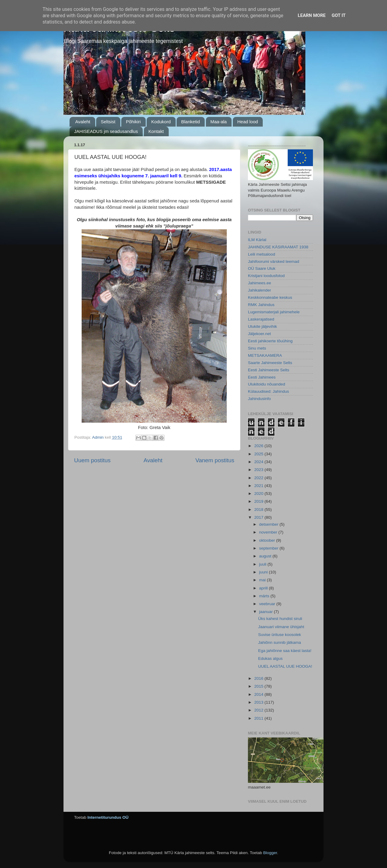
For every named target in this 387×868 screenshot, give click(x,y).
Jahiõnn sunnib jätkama (280, 642)
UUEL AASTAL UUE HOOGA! (285, 666)
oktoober (268, 540)
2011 (259, 718)
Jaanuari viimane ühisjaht (281, 627)
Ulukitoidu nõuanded (267, 384)
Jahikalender (260, 290)
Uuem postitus (92, 460)
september (269, 548)
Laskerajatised (261, 319)
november (269, 532)
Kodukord (161, 122)
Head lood (248, 122)
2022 (259, 478)
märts (265, 596)
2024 (259, 462)
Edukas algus (270, 658)
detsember (269, 524)
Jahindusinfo (259, 399)
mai (263, 580)
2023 (259, 470)
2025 (259, 454)
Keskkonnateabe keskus (270, 297)
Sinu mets (257, 348)
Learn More (312, 15)
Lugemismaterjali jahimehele (274, 312)
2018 (259, 510)
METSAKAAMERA (265, 355)
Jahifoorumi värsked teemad (274, 261)
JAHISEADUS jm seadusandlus (106, 131)
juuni (264, 572)
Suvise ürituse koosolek (280, 635)
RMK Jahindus (261, 305)
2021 (259, 486)
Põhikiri (133, 122)
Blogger (270, 853)
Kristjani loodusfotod (266, 276)
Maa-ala (219, 122)
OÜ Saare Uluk (262, 268)
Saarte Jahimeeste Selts (270, 363)
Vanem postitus (215, 460)
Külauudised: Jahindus (268, 391)
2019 (259, 501)
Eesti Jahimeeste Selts (269, 370)
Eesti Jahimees (262, 377)
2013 (259, 702)
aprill (264, 588)
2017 (259, 517)
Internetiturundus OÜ (108, 817)
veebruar (268, 604)
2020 (259, 494)
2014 (259, 694)
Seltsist (108, 122)
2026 (259, 446)
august (266, 556)
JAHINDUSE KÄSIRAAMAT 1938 (278, 247)
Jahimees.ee (260, 283)
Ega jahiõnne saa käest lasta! (285, 651)
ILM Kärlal (257, 240)
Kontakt (156, 131)
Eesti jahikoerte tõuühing (270, 341)
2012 (259, 710)
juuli (263, 564)
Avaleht (83, 122)
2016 (259, 678)
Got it (339, 15)
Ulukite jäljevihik (262, 326)
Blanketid (190, 122)
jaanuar (267, 612)
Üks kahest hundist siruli (280, 619)
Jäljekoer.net (259, 334)
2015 (259, 686)
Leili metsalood (262, 254)
